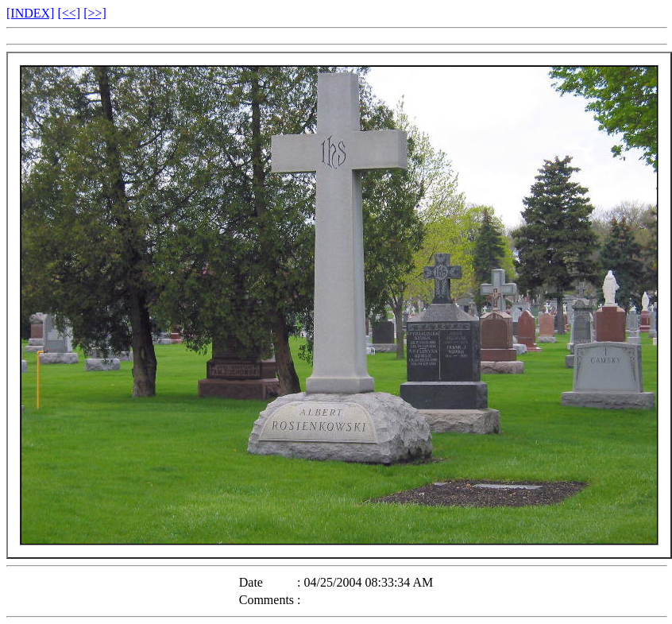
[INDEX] (30, 13)
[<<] (69, 13)
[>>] (95, 13)
